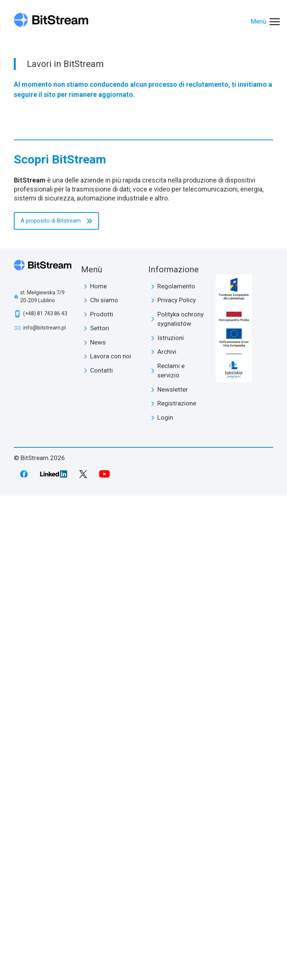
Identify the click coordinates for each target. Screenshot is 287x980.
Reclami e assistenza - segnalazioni (73, 310)
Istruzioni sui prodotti (55, 282)
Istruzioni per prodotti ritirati (64, 296)
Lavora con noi (45, 102)
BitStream (43, 754)
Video (35, 88)
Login (25, 448)
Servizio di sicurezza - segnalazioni (72, 339)
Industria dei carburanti (56, 213)
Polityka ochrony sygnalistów (180, 803)
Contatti (101, 855)
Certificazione (44, 74)
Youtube (105, 958)
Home (98, 771)
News (25, 255)
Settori (31, 143)
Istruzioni (171, 822)
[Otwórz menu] (266, 22)
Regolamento (176, 771)
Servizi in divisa (46, 199)
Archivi (167, 836)
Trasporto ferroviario (54, 242)
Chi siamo (34, 46)
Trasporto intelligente (56, 227)
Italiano (38, 489)
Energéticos (43, 156)
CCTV (35, 185)
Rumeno (39, 503)
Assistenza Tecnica (52, 353)
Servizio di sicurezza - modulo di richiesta (80, 324)
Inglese (38, 476)
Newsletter (173, 874)
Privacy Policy (177, 784)
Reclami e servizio (171, 855)
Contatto (30, 366)
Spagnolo (41, 517)
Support (33, 268)
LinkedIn (54, 958)
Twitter (83, 958)
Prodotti (29, 130)
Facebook (24, 958)
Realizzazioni (44, 59)
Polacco (39, 462)
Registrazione (36, 434)
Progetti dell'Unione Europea (65, 116)
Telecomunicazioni (51, 171)
